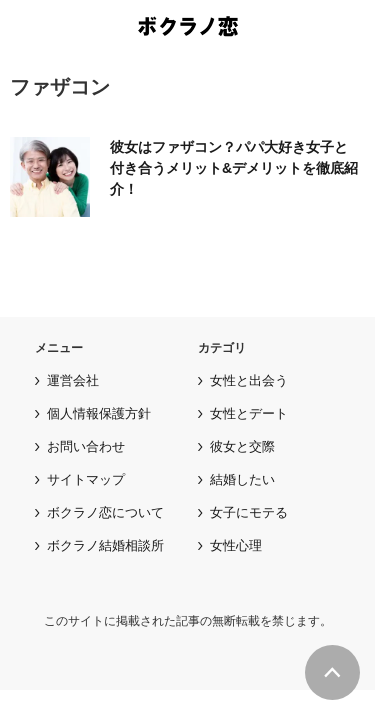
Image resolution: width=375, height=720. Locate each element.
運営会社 (73, 380)
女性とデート (249, 413)
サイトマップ (86, 479)
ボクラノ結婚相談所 (105, 545)
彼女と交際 (242, 446)
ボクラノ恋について (105, 512)
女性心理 (236, 545)
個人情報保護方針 (99, 413)
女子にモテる (249, 512)
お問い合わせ (86, 446)
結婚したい (242, 479)
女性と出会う (249, 380)
